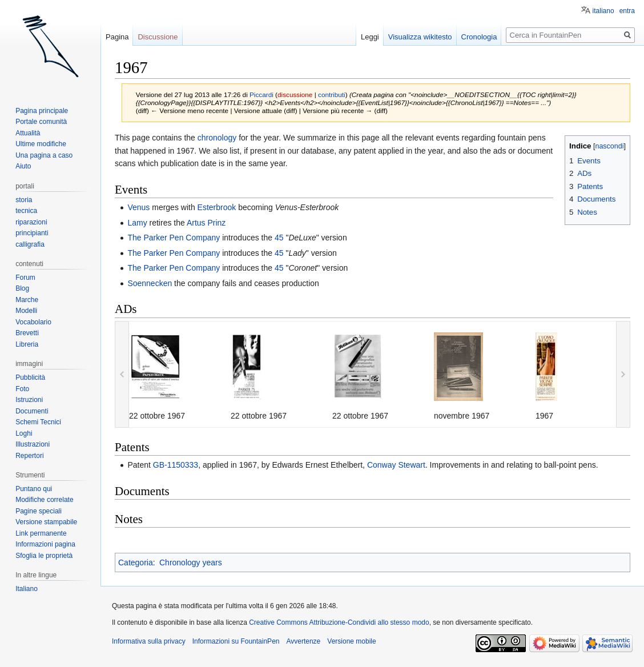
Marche (27, 300)
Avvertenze (303, 641)
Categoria (136, 562)
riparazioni (31, 222)
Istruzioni (29, 400)
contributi (332, 95)
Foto (22, 389)
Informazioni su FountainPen (236, 641)
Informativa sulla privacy (149, 641)
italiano (603, 11)
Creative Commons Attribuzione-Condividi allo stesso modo (339, 622)
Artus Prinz (206, 223)
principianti (32, 233)
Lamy (137, 223)
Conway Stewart (396, 465)
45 (279, 238)
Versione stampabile (46, 522)
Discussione (158, 37)
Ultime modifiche (41, 144)
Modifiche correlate (44, 500)
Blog (22, 288)
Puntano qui (34, 489)
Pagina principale (42, 111)
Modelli (26, 311)
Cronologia (479, 37)
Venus (138, 207)
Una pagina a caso (44, 155)
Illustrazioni (33, 444)
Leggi (370, 37)
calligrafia (30, 244)
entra (627, 11)
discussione (295, 95)
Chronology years (191, 562)
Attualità (28, 133)
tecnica (26, 211)
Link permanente (41, 533)
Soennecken (150, 283)
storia (24, 200)
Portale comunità (41, 122)
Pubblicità (30, 377)
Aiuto (23, 166)
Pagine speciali (39, 511)
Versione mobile (351, 641)
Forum (25, 278)
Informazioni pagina (45, 544)
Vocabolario (33, 322)
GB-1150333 (176, 465)
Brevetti (27, 333)
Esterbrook (217, 207)
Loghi (24, 433)
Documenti (32, 411)
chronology (217, 138)
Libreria (27, 344)
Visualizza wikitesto (420, 37)
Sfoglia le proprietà (44, 556)
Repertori (29, 456)
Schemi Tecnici (38, 422)
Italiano (27, 589)
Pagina (117, 37)
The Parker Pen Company (174, 238)
